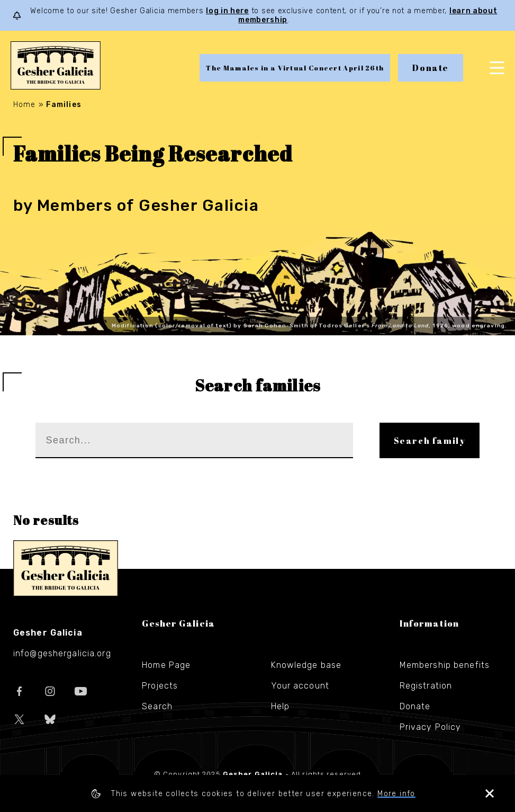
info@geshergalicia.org (62, 653)
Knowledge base (306, 665)
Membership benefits (445, 665)
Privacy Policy (431, 727)
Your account (300, 686)
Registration (426, 686)
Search (157, 706)
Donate (431, 68)
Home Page (166, 665)
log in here (227, 11)
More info (396, 794)
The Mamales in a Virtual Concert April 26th (295, 68)
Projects (160, 686)
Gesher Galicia (66, 568)
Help (280, 706)
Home (24, 105)
